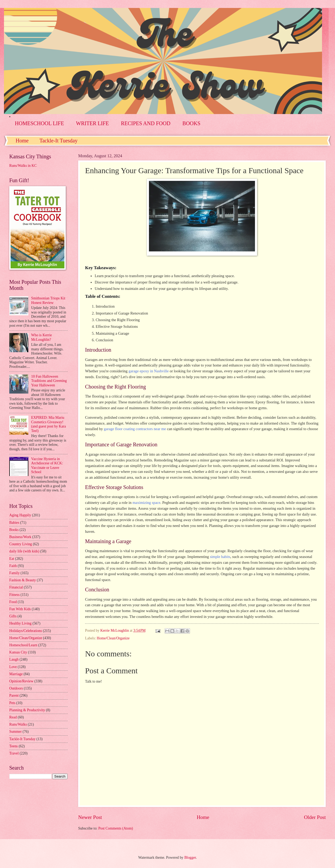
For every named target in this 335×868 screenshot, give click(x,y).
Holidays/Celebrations (26, 631)
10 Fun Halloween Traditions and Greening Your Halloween (49, 381)
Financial (16, 587)
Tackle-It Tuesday (59, 141)
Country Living (21, 544)
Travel (14, 753)
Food (13, 602)
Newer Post (90, 817)
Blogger (190, 858)
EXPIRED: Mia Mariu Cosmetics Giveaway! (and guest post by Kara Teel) (49, 424)
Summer (16, 732)
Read (13, 717)
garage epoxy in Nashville (149, 371)
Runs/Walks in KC (23, 166)
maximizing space (146, 503)
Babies (14, 523)
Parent (14, 695)
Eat (12, 559)
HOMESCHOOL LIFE (39, 123)
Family (14, 573)
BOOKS (191, 123)
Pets (12, 703)
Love (13, 667)
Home (22, 141)
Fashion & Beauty (23, 580)
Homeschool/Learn (23, 645)
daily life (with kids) (24, 551)
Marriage (16, 674)
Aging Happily (20, 515)
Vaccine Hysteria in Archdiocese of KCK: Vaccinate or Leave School (47, 466)
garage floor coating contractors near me (135, 429)
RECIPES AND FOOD (146, 123)
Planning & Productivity (27, 710)
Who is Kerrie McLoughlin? (42, 337)
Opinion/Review (21, 681)
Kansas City (18, 652)
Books (14, 530)
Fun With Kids (20, 609)
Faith (13, 566)
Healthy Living (20, 623)
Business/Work (20, 537)
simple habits (220, 557)
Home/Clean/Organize (113, 638)
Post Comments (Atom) (116, 828)
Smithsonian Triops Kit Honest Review (48, 300)
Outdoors (16, 688)
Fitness (14, 595)
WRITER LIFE (92, 123)
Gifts (13, 616)
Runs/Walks (18, 724)
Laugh (14, 659)
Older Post (315, 817)
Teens (14, 746)
